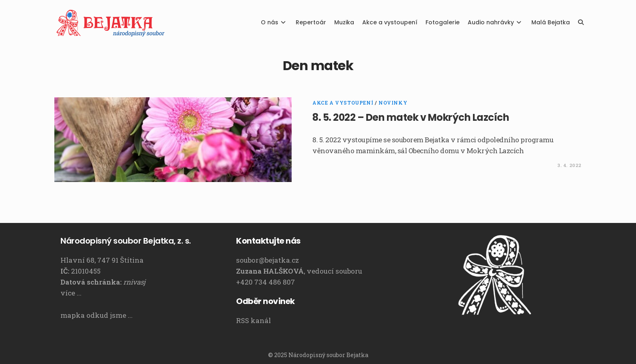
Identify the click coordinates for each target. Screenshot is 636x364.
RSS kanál (254, 320)
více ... (71, 293)
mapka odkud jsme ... (97, 315)
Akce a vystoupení (343, 103)
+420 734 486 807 (265, 282)
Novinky (393, 103)
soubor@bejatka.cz (268, 260)
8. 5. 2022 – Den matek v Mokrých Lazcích (411, 117)
